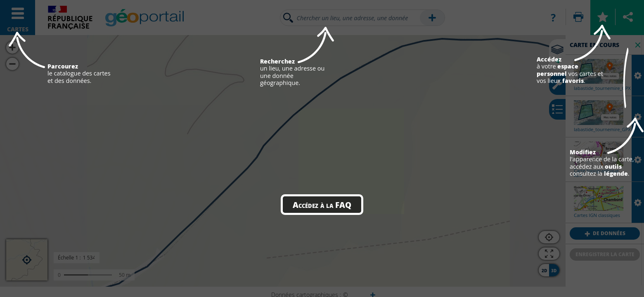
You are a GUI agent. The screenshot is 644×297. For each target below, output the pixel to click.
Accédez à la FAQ (322, 205)
